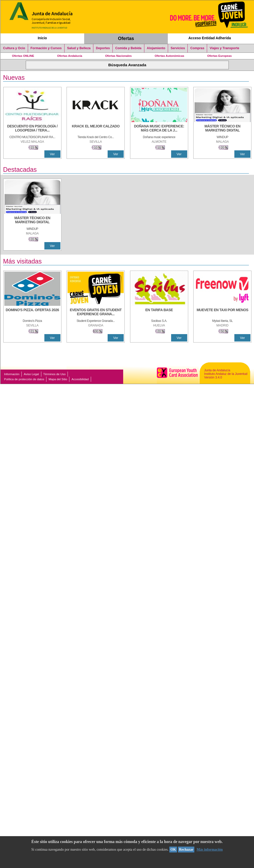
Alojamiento (156, 48)
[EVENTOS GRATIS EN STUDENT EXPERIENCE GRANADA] (96, 312)
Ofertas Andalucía (70, 56)
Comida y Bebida (128, 48)
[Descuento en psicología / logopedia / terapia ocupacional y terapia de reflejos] (32, 129)
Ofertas (126, 38)
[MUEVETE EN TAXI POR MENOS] (222, 312)
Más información (210, 850)
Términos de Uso (55, 374)
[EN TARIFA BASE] (159, 312)
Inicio (42, 38)
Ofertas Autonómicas (169, 56)
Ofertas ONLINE (23, 56)
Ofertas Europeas (220, 56)
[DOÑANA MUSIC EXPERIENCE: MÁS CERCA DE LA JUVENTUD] (159, 129)
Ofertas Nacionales (118, 56)
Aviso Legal (31, 374)
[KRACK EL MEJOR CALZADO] (96, 129)
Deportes (103, 48)
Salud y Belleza (79, 48)
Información (12, 374)
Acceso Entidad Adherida (210, 38)
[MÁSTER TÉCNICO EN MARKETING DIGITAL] (222, 129)
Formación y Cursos (46, 48)
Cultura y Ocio (14, 48)
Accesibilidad (80, 379)
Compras (197, 48)
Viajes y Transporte (224, 48)
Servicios (178, 48)
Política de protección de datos (24, 379)
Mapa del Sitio (58, 379)
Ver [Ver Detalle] (52, 154)
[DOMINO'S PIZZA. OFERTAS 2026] (32, 312)
